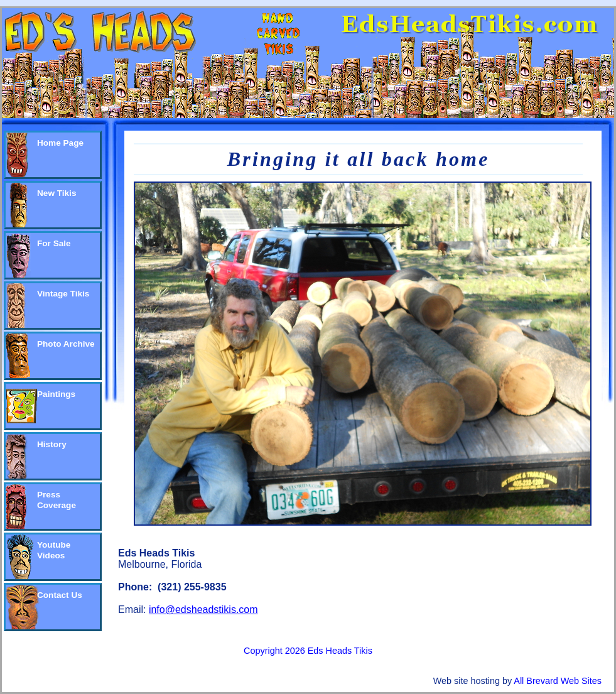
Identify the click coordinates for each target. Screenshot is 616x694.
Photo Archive (66, 344)
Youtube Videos (54, 550)
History (52, 444)
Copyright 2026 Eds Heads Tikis (308, 651)
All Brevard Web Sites (558, 681)
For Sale (54, 243)
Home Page (60, 143)
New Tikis (57, 193)
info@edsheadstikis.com (203, 610)
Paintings (56, 394)
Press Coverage (57, 500)
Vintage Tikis (63, 294)
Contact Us (60, 595)
